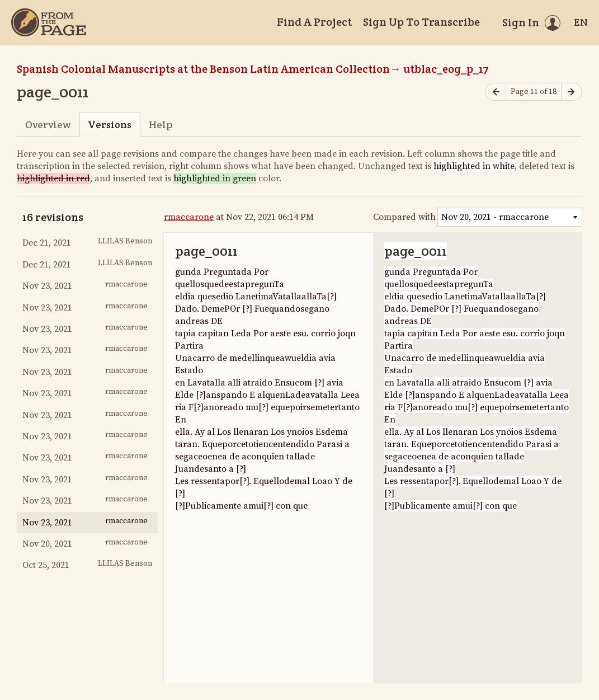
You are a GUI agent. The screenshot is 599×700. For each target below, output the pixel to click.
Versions (110, 125)
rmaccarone (189, 217)
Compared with (404, 217)
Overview (48, 125)
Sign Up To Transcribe (421, 22)
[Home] (49, 22)
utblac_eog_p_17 (446, 69)
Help (161, 125)
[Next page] (572, 92)
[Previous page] (496, 92)
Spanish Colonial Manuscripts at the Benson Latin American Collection (203, 69)
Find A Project (314, 22)
